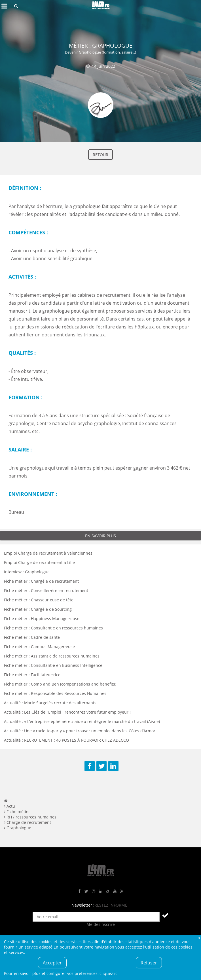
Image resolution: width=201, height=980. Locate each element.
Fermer (199, 938)
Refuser (149, 963)
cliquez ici (109, 973)
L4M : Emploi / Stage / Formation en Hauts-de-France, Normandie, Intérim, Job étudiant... (101, 6)
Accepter (52, 963)
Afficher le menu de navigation (4, 6)
